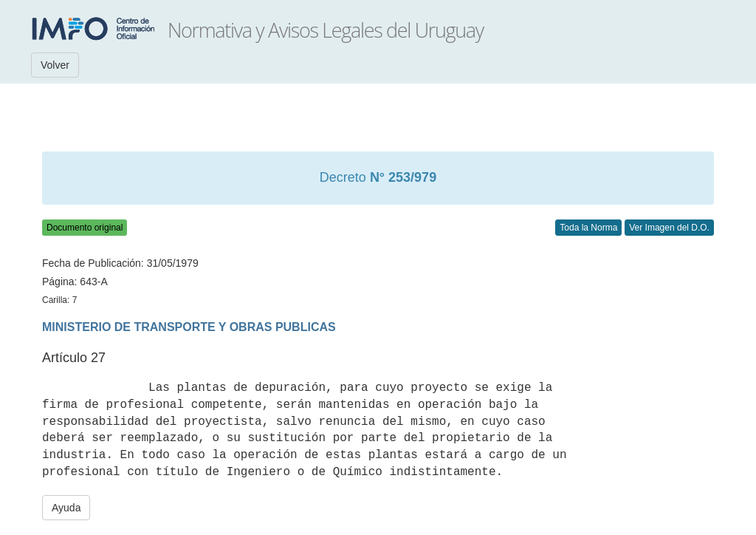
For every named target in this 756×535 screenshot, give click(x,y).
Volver (55, 65)
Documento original (85, 228)
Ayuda (66, 508)
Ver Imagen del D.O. (669, 228)
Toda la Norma (588, 228)
